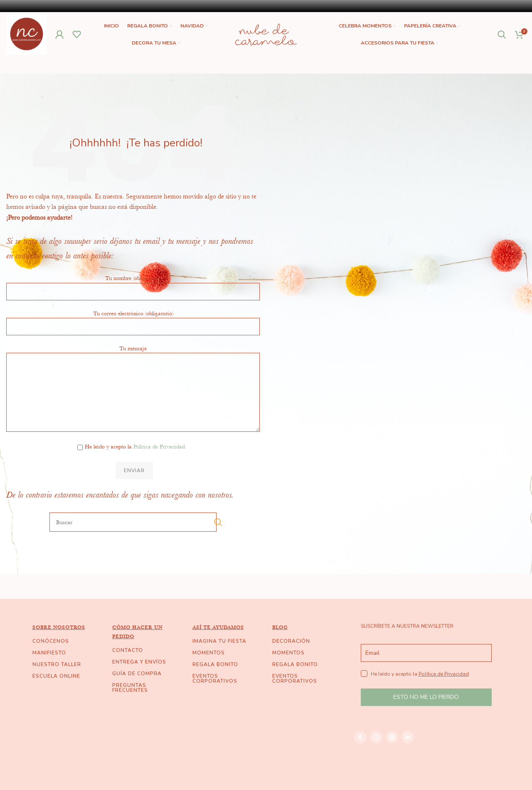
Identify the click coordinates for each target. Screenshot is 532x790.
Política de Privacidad (159, 447)
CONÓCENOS (51, 641)
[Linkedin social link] (408, 738)
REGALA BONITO (215, 665)
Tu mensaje (133, 370)
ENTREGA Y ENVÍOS (139, 662)
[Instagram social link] (376, 738)
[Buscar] (502, 35)
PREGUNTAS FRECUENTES (130, 688)
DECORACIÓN (291, 641)
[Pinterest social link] (392, 738)
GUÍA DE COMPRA (137, 674)
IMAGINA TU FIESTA (219, 641)
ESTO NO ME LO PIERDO (426, 698)
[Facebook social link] (360, 738)
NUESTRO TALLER (57, 665)
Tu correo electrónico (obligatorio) (133, 320)
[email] (426, 653)
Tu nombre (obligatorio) (133, 285)
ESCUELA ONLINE (56, 676)
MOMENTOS (209, 653)
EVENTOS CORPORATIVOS (215, 679)
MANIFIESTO (49, 653)
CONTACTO (128, 651)
